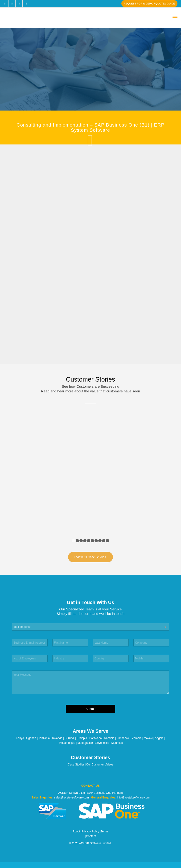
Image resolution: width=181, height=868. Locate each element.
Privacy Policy (90, 831)
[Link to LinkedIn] (19, 4)
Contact (91, 836)
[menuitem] (175, 18)
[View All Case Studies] (91, 557)
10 (107, 541)
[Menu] (175, 18)
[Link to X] (12, 4)
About (76, 831)
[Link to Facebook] (5, 4)
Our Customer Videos (100, 765)
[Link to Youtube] (26, 4)
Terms (105, 831)
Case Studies (76, 765)
